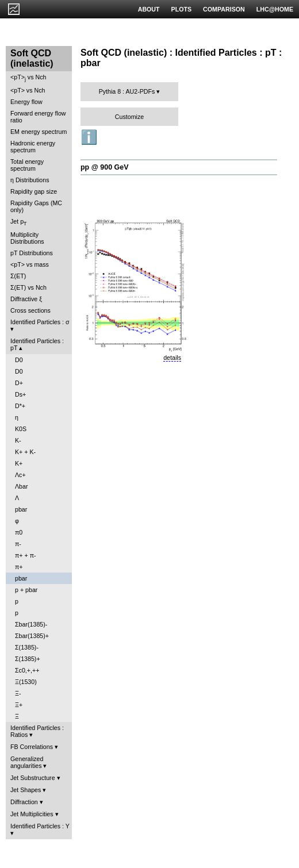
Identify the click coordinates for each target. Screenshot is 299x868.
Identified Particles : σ (40, 322)
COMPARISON (224, 9)
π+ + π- (26, 555)
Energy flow (26, 102)
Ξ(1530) (26, 682)
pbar (21, 509)
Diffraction (24, 802)
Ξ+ (19, 705)
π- (18, 544)
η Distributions (30, 180)
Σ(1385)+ (28, 659)
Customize (129, 117)
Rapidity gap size (34, 191)
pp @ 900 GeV (105, 167)
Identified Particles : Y (40, 826)
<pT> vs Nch (28, 78)
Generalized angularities (27, 762)
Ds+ (20, 394)
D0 (19, 360)
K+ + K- (25, 452)
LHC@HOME (275, 9)
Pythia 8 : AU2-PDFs (127, 91)
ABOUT (149, 9)
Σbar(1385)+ (32, 636)
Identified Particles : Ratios (37, 731)
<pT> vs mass (30, 264)
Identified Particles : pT (37, 344)
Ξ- (18, 693)
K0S (21, 429)
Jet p (19, 222)
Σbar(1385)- (31, 624)
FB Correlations (32, 747)
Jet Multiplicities (32, 814)
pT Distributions (32, 253)
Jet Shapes (26, 790)
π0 (19, 532)
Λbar (22, 486)
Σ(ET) (18, 276)
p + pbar (26, 590)
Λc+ (20, 475)
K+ (19, 463)
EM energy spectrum (39, 132)
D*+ (20, 406)
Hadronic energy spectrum (33, 147)
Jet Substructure (33, 778)
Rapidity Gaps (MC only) (36, 206)
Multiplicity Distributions (27, 238)
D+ (19, 383)
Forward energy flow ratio (38, 117)
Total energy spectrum (27, 165)
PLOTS (182, 9)
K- (18, 440)
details (172, 358)
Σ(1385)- (27, 647)
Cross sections (30, 310)
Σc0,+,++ (27, 670)
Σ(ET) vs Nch (28, 287)
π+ (19, 567)
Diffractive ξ (26, 299)
